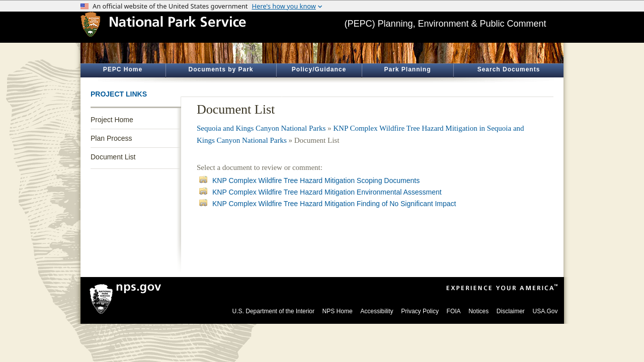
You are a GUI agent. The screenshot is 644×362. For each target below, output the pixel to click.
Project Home (112, 120)
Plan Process (111, 138)
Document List (113, 157)
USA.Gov (545, 311)
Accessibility (377, 311)
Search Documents (509, 69)
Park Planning (407, 69)
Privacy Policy (420, 311)
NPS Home (338, 311)
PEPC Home (123, 69)
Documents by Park (221, 69)
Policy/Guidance (319, 69)
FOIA (454, 311)
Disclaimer (511, 311)
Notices (478, 311)
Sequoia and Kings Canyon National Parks (261, 128)
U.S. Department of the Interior (273, 311)
